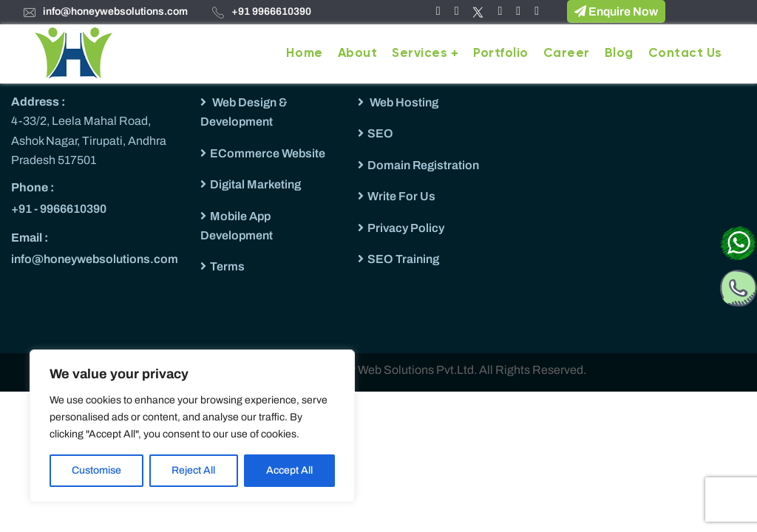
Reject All (193, 470)
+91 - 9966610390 (59, 209)
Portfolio (501, 54)
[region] (192, 426)
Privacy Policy (406, 228)
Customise (96, 470)
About (358, 54)
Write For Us (401, 196)
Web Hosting (403, 102)
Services (420, 54)
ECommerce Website (268, 153)
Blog (619, 54)
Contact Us (685, 54)
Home (304, 54)
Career (567, 54)
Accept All (289, 470)
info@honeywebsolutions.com (115, 11)
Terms (227, 266)
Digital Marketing (255, 184)
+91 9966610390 (271, 11)
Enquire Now (616, 11)
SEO (380, 133)
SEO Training (403, 259)
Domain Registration (423, 165)
